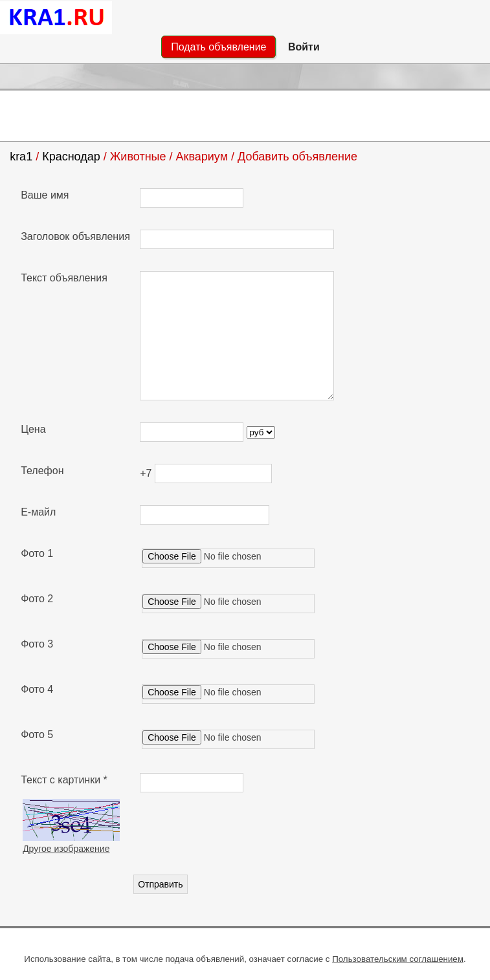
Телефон (42, 471)
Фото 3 (37, 644)
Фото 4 (37, 689)
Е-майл (38, 512)
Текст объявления (64, 278)
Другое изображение (66, 849)
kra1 (21, 157)
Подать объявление (218, 47)
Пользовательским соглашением (398, 959)
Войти (304, 47)
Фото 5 (37, 735)
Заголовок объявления (75, 236)
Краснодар (71, 157)
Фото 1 (37, 553)
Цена (33, 429)
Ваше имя (45, 195)
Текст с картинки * (64, 780)
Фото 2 (37, 599)
